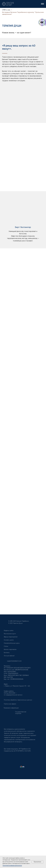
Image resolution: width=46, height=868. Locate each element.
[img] (5, 755)
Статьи (6, 646)
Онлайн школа (9, 640)
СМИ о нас (6, 10)
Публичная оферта (10, 704)
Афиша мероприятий (11, 637)
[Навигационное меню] (42, 4)
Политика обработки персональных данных (18, 700)
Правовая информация (11, 708)
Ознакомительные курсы (12, 643)
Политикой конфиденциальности (12, 865)
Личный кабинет (9, 656)
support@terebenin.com (14, 661)
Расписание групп (10, 634)
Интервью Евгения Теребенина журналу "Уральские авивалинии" (23, 13)
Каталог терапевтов (10, 650)
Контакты (7, 653)
